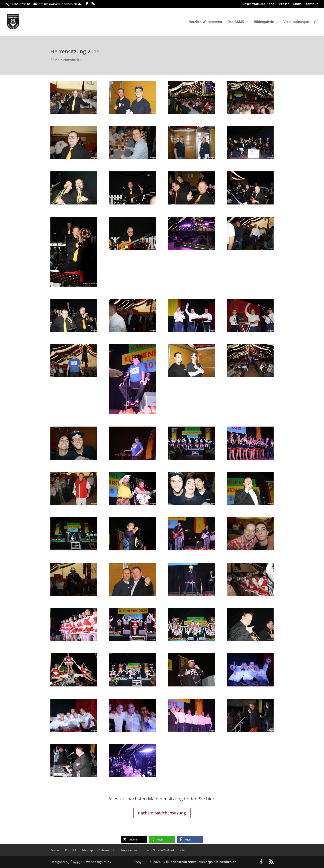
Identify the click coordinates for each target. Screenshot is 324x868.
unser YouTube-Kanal (259, 4)
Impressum (129, 850)
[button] (134, 840)
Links (297, 4)
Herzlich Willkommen (205, 22)
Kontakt (312, 4)
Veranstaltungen (296, 22)
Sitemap (87, 850)
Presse (284, 4)
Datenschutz (107, 850)
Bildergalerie (264, 22)
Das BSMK (236, 22)
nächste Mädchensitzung (162, 813)
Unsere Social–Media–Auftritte (164, 850)
